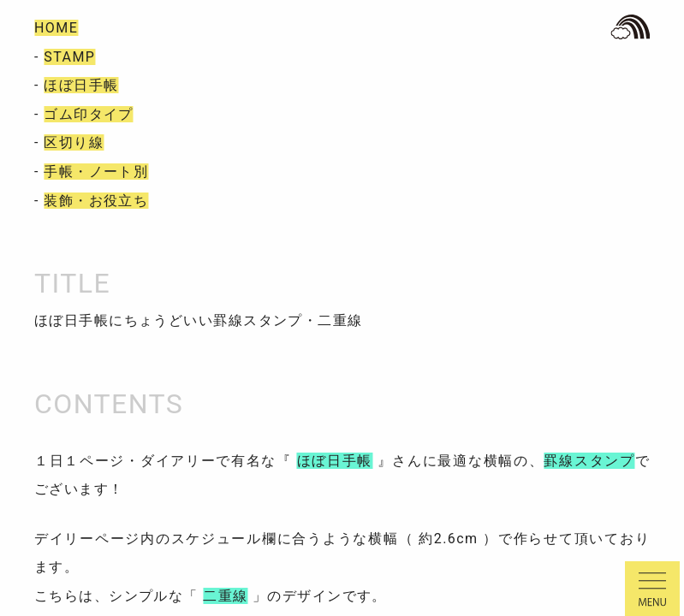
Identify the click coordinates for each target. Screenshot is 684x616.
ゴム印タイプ (89, 114)
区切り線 (74, 142)
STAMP (69, 57)
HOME (56, 28)
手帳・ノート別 (96, 172)
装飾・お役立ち (96, 201)
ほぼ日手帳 (81, 85)
